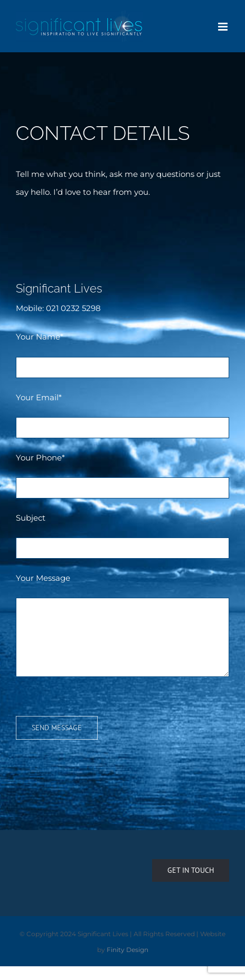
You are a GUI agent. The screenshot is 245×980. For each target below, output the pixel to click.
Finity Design (128, 950)
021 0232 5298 (73, 308)
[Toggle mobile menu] (224, 27)
